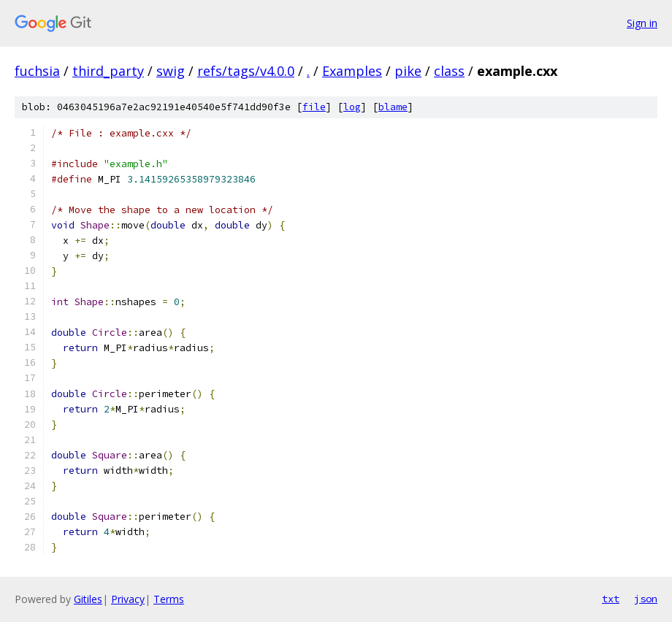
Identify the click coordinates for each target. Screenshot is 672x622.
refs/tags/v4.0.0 (246, 71)
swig (171, 71)
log (352, 107)
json (646, 599)
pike (408, 71)
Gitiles (88, 599)
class (449, 71)
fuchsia (37, 71)
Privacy (128, 599)
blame (393, 107)
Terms (169, 599)
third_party (108, 71)
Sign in (642, 23)
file (314, 107)
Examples (352, 71)
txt (611, 599)
